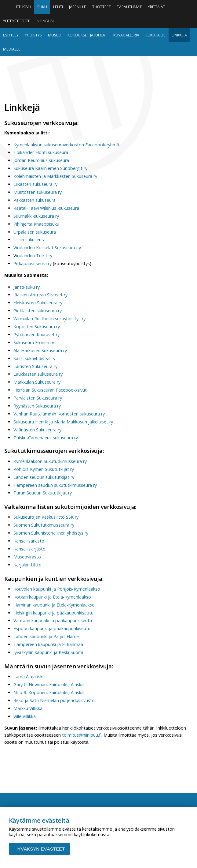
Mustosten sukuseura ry (38, 192)
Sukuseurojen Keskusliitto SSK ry (46, 517)
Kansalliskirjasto (29, 549)
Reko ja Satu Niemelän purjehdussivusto (54, 700)
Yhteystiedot (16, 21)
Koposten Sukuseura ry (37, 327)
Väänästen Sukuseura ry (37, 430)
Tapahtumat (129, 7)
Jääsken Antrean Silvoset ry (40, 295)
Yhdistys (33, 35)
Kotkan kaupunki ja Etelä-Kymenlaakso (52, 597)
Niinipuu (98, 77)
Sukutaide (155, 35)
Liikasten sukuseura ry (35, 184)
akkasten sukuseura (36, 200)
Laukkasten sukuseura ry (38, 374)
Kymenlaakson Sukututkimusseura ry (50, 461)
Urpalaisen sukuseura (35, 232)
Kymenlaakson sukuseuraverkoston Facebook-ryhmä (66, 145)
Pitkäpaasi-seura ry (33, 263)
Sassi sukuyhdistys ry (34, 358)
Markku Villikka (28, 708)
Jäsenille (78, 7)
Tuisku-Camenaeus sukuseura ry (46, 438)
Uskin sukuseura (29, 240)
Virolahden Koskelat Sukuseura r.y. (48, 248)
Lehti (58, 7)
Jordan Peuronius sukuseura (41, 160)
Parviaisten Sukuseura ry (38, 398)
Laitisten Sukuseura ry (35, 366)
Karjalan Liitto (27, 565)
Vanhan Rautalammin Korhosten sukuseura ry (59, 414)
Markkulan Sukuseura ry (37, 382)
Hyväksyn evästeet (40, 849)
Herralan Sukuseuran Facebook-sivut (50, 390)
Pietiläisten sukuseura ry (38, 311)
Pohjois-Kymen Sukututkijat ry (44, 469)
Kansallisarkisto (29, 541)
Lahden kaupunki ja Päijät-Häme (46, 636)
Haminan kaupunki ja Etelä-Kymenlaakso (54, 605)
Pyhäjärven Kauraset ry (36, 334)
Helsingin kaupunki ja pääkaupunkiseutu (53, 613)
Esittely (11, 35)
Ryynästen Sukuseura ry (37, 406)
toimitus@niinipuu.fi (82, 735)
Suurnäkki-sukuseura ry (36, 216)
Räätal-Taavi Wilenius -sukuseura (46, 208)
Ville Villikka (25, 716)
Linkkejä (179, 35)
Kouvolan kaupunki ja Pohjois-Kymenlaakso (57, 589)
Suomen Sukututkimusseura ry (44, 525)
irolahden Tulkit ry (34, 256)
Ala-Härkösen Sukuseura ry (40, 350)
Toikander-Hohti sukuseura (41, 152)
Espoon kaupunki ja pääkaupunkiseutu (52, 628)
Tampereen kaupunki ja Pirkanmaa (48, 644)
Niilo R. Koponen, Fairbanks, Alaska (49, 692)
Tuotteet (102, 7)
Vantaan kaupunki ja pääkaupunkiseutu (53, 620)
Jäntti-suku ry (27, 287)
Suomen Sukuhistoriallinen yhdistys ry (51, 533)
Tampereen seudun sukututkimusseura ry (55, 485)
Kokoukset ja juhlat (87, 35)
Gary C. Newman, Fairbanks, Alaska (49, 684)
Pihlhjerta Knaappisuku (36, 224)
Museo (55, 35)
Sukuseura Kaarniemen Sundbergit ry (50, 168)
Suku (42, 7)
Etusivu (24, 7)
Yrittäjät (157, 7)
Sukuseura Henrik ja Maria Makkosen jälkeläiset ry (63, 422)
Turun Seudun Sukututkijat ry (43, 493)
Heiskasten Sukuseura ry (38, 303)
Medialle (12, 49)
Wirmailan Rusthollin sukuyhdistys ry (49, 319)
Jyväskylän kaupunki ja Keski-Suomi (48, 652)
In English (46, 21)
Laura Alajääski (28, 676)
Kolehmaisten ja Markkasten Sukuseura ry (55, 176)
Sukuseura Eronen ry (34, 342)
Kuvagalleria (126, 35)
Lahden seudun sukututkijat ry (44, 477)
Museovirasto (27, 557)
